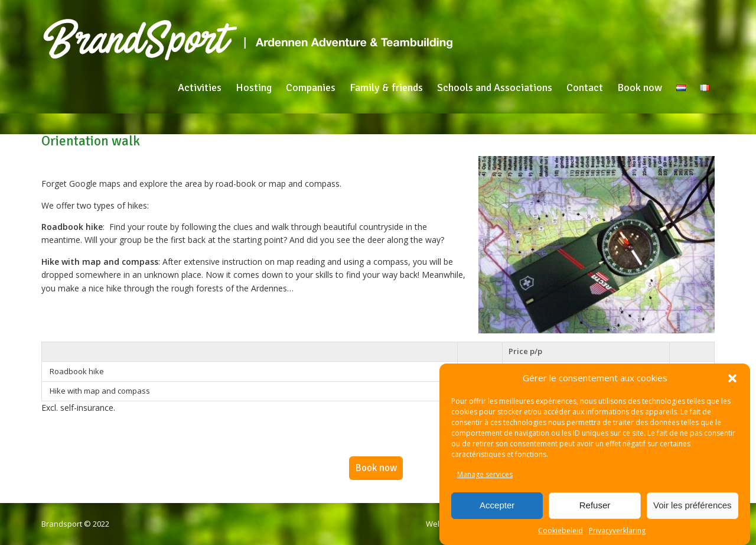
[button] (732, 378)
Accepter (497, 505)
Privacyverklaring (617, 531)
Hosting (254, 87)
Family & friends (386, 87)
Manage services (485, 474)
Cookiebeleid (561, 531)
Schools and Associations (495, 87)
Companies (311, 87)
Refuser (595, 505)
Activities (200, 87)
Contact (585, 87)
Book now (640, 87)
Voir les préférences (693, 505)
